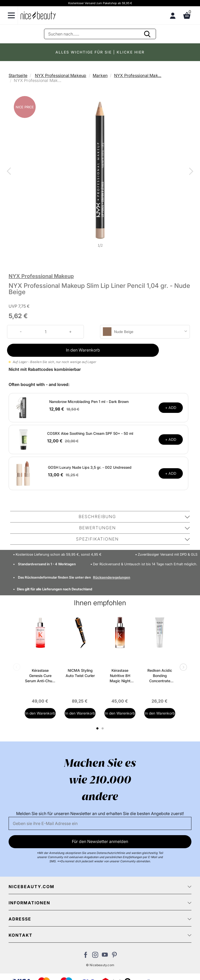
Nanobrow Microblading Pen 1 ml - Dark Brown (89, 402)
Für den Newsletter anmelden (100, 841)
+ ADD (171, 408)
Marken (100, 75)
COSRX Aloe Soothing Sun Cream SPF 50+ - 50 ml (90, 433)
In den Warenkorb (83, 350)
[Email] (100, 823)
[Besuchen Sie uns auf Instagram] (95, 956)
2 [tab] (103, 728)
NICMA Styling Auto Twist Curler (80, 673)
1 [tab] (98, 728)
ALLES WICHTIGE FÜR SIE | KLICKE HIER (100, 52)
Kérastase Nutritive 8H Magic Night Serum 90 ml (120, 676)
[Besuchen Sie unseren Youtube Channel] (105, 956)
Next (190, 172)
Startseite (18, 75)
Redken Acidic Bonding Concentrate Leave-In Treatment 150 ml (160, 676)
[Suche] (100, 34)
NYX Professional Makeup (61, 75)
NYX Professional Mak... (138, 75)
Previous (10, 172)
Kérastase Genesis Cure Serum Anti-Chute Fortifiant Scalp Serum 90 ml (40, 676)
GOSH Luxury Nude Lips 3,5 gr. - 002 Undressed (90, 467)
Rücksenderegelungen (112, 577)
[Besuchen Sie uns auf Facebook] (86, 956)
